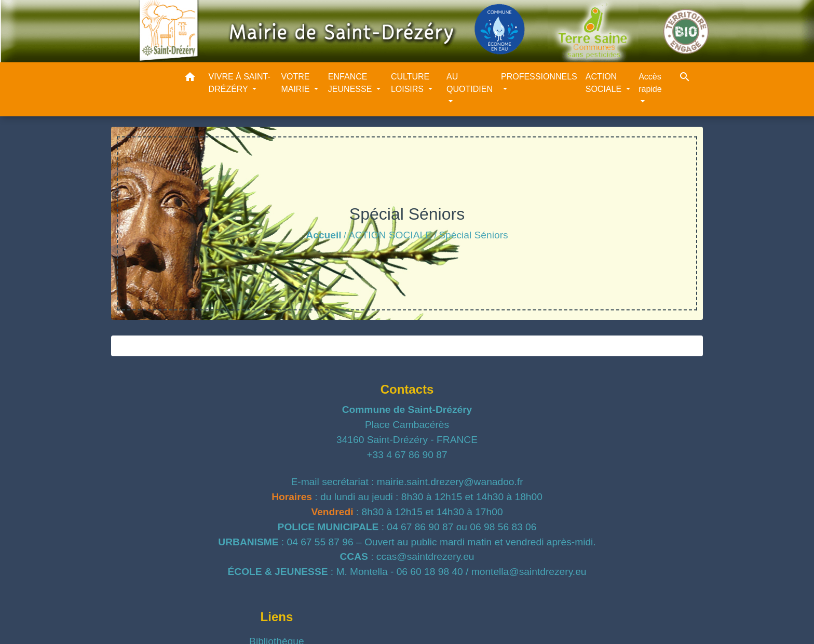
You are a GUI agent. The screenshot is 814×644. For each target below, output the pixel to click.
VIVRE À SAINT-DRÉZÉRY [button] (240, 83)
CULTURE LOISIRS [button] (410, 83)
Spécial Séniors (473, 235)
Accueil (323, 235)
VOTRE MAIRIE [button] (296, 83)
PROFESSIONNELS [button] (539, 77)
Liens (277, 617)
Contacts (407, 389)
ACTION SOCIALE (390, 235)
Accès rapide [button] (650, 83)
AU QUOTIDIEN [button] (470, 83)
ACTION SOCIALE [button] (605, 83)
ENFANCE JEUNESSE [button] (351, 83)
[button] (190, 79)
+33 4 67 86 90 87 (407, 455)
